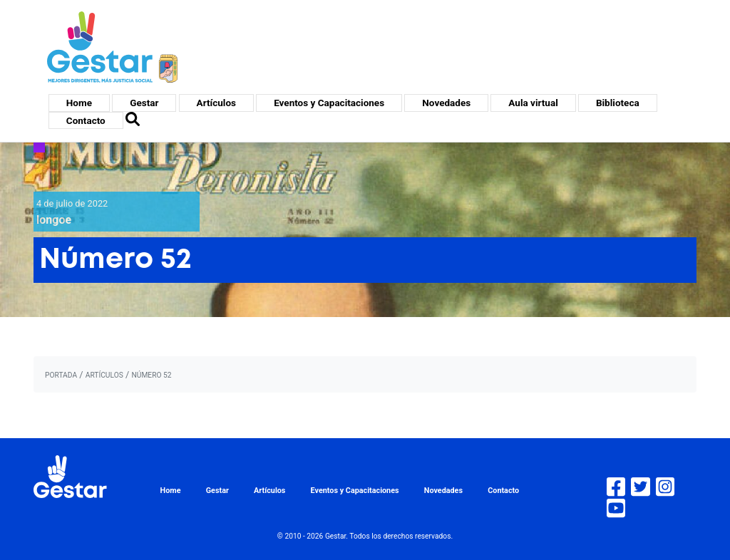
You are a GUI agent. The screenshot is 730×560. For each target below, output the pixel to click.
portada (61, 375)
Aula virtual (533, 103)
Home (79, 103)
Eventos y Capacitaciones (329, 103)
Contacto (86, 120)
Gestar (144, 103)
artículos (104, 375)
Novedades (446, 103)
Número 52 (151, 375)
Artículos (216, 103)
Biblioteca (618, 103)
